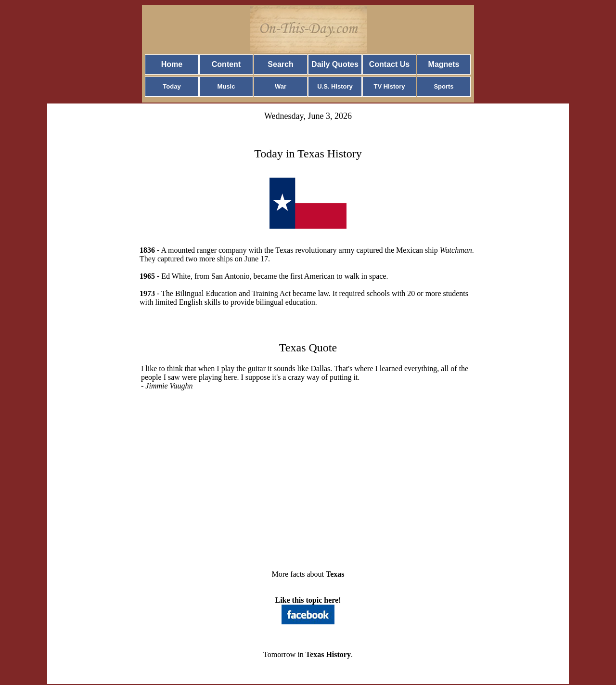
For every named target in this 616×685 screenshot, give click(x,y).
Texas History (328, 654)
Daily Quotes (335, 64)
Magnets (444, 64)
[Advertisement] (308, 485)
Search (280, 64)
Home (172, 64)
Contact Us (389, 64)
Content (226, 64)
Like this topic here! (308, 600)
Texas (335, 574)
